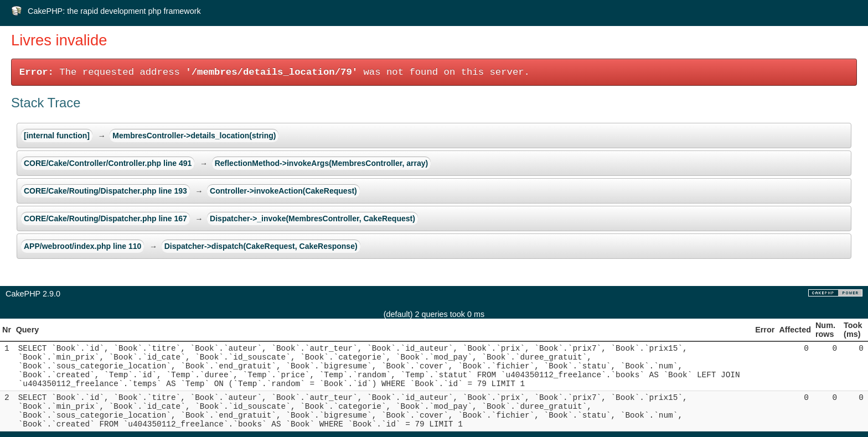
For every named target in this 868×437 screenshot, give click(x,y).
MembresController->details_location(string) (194, 136)
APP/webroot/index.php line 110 (82, 246)
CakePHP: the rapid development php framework (114, 11)
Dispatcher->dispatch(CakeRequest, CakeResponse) (261, 246)
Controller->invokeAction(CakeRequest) (283, 191)
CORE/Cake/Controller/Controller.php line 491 (108, 163)
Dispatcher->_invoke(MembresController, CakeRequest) (312, 218)
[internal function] (57, 136)
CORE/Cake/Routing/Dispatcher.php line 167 (105, 218)
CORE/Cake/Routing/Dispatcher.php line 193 (105, 191)
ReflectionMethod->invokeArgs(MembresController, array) (321, 163)
